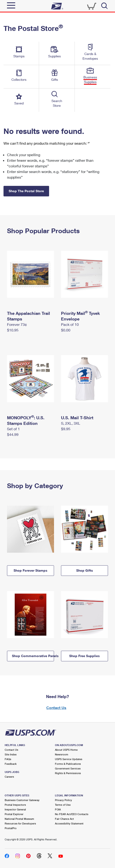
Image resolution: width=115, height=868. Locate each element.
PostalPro (11, 828)
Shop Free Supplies (84, 656)
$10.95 (13, 330)
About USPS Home (66, 750)
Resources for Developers (20, 823)
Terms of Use (63, 805)
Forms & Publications (68, 764)
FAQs (8, 759)
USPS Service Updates (69, 759)
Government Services (68, 768)
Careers (9, 777)
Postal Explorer (14, 814)
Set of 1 (13, 429)
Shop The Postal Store (26, 191)
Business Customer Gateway (22, 800)
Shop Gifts (85, 570)
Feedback (11, 764)
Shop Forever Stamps (31, 570)
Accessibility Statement (69, 823)
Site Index (11, 754)
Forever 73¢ (17, 324)
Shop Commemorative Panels (33, 656)
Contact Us (56, 708)
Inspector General (15, 809)
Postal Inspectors (15, 805)
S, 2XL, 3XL (71, 423)
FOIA (58, 809)
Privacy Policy (63, 800)
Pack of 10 (70, 324)
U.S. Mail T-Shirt (77, 418)
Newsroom (62, 754)
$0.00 (66, 330)
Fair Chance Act (64, 819)
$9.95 (66, 429)
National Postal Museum (19, 819)
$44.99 (13, 434)
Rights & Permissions (68, 773)
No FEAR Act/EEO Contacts (72, 814)
